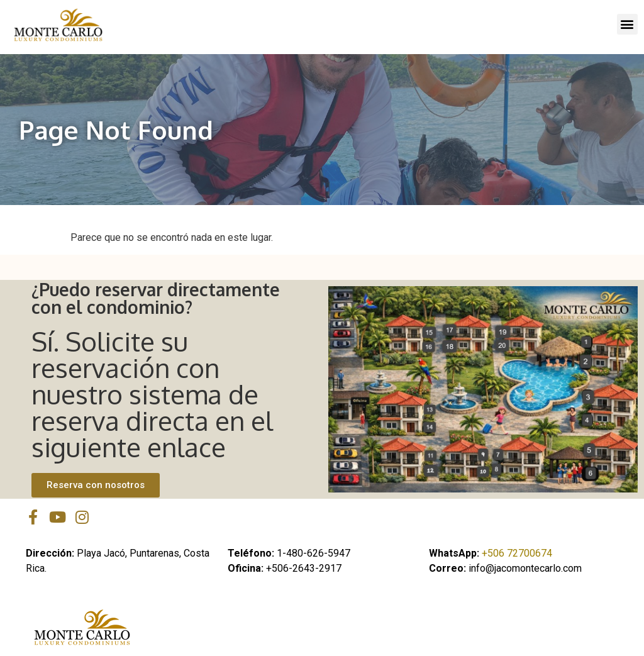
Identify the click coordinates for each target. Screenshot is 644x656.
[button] (627, 24)
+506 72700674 (517, 553)
